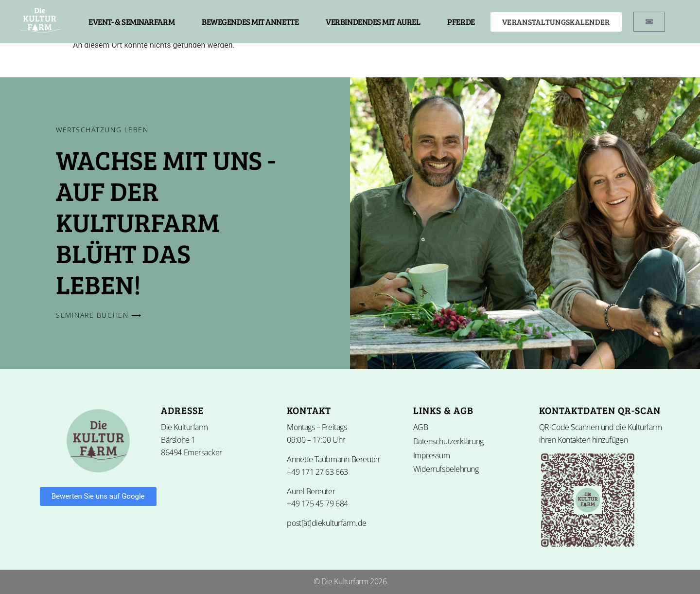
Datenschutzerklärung (448, 441)
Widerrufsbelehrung (446, 469)
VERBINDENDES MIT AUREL (373, 22)
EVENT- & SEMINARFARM (131, 22)
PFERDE (461, 22)
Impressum (432, 455)
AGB (421, 427)
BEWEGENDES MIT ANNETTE (250, 22)
